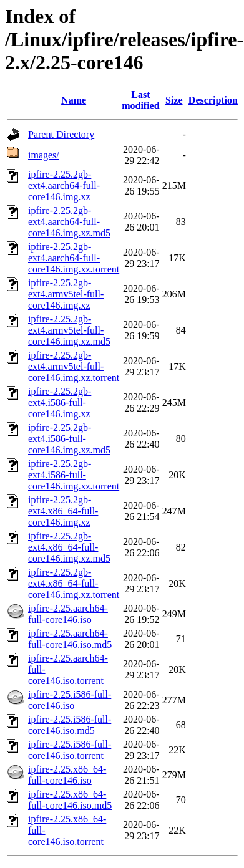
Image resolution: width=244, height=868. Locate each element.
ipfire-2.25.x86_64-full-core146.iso (67, 775)
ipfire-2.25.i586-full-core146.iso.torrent (70, 750)
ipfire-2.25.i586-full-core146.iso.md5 (70, 725)
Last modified (140, 100)
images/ (44, 155)
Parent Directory (61, 134)
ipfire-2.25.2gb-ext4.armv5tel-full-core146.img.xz (66, 294)
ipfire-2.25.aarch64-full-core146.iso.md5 (70, 639)
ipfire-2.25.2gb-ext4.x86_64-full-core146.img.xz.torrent (74, 583)
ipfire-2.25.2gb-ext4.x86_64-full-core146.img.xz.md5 (69, 547)
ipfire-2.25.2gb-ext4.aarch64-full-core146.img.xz (64, 186)
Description (213, 100)
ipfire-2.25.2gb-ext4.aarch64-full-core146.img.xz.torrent (74, 258)
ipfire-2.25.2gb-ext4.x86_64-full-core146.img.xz (63, 511)
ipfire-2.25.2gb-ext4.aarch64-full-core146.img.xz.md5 (69, 222)
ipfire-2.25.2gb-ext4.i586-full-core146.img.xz (60, 403)
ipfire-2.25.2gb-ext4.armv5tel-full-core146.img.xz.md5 (69, 330)
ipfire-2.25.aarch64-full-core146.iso (68, 614)
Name (74, 100)
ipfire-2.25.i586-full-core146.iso (70, 700)
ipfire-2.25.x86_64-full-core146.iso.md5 (70, 800)
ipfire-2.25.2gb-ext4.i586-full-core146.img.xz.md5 (69, 439)
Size (174, 100)
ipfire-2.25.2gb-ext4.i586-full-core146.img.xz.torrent (74, 475)
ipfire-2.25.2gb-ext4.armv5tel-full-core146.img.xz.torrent (74, 366)
